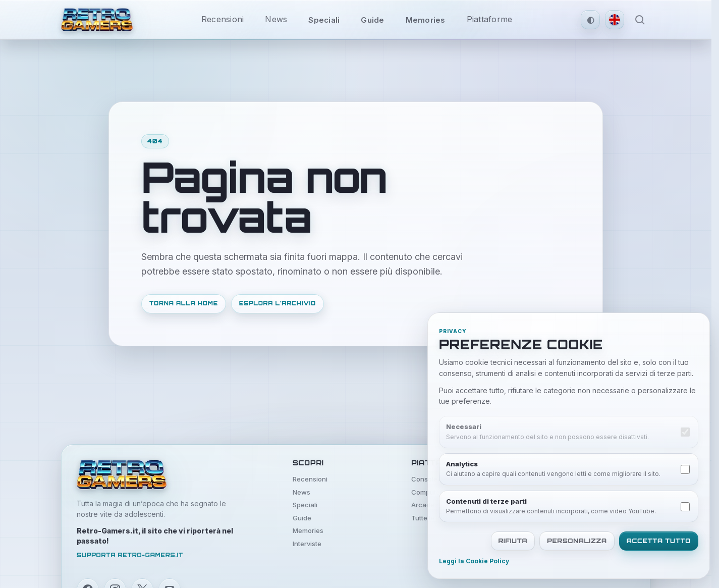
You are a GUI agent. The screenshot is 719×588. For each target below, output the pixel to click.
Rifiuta (513, 541)
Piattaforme (490, 19)
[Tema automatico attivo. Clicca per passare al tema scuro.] (590, 20)
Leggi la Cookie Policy (474, 561)
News (276, 19)
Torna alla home (184, 303)
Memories (426, 20)
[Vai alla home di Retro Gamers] (97, 20)
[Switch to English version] (615, 20)
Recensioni (223, 19)
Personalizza (577, 541)
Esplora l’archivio (278, 303)
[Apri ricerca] (640, 20)
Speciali (324, 20)
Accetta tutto (659, 541)
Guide (372, 20)
